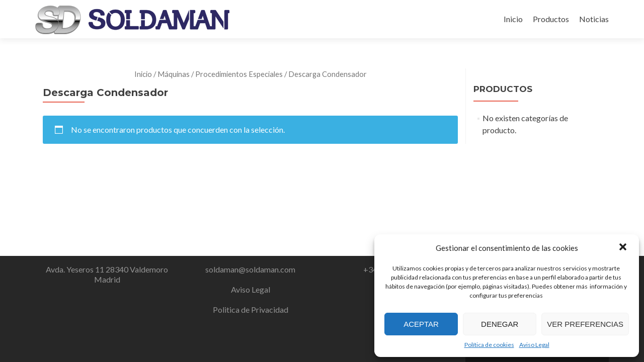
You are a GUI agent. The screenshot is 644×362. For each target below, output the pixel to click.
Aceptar (421, 324)
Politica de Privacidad (251, 309)
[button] (623, 248)
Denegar (500, 324)
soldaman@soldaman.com (250, 269)
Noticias (594, 19)
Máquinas (174, 74)
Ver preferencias (585, 324)
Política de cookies (489, 345)
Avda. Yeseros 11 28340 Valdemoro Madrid (107, 274)
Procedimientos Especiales (239, 74)
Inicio (513, 19)
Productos (551, 19)
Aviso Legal (534, 345)
